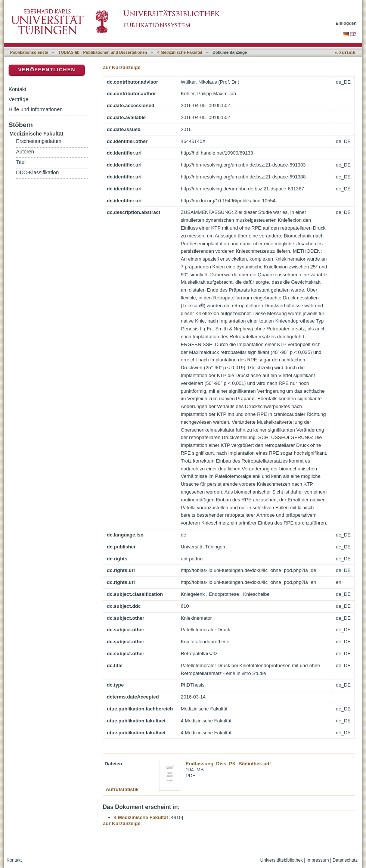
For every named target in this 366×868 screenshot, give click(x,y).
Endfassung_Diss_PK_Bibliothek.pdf (228, 764)
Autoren (25, 152)
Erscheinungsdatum (39, 141)
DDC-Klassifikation (37, 173)
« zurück (345, 52)
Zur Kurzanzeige (122, 67)
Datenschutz (345, 860)
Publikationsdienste (29, 52)
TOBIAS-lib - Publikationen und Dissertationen (103, 52)
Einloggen (346, 23)
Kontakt (17, 89)
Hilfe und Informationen (36, 109)
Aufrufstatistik (122, 789)
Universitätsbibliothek (282, 860)
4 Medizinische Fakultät (180, 52)
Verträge (18, 99)
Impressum (318, 860)
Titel (21, 162)
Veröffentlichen (46, 70)
